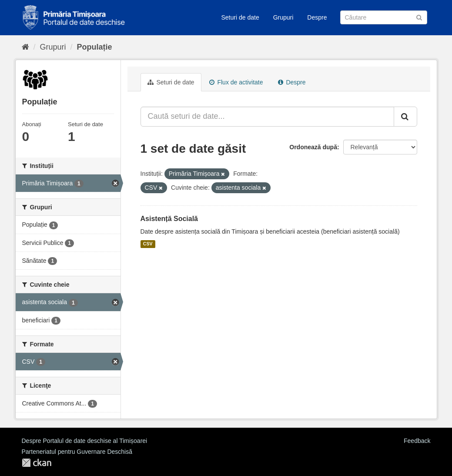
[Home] (25, 47)
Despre (317, 17)
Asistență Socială (169, 219)
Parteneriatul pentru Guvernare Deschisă (77, 452)
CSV (148, 244)
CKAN (37, 463)
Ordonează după (313, 147)
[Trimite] (419, 17)
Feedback (417, 441)
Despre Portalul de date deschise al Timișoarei (85, 441)
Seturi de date (240, 17)
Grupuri (283, 17)
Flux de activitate (236, 82)
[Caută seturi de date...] (267, 117)
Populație (95, 47)
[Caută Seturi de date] (384, 17)
